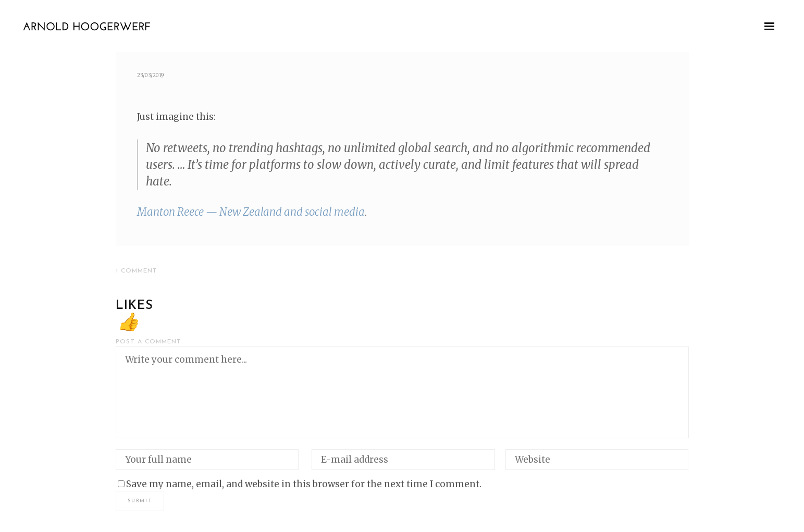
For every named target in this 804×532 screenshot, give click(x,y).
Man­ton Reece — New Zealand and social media (251, 212)
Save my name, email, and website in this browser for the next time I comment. (304, 484)
